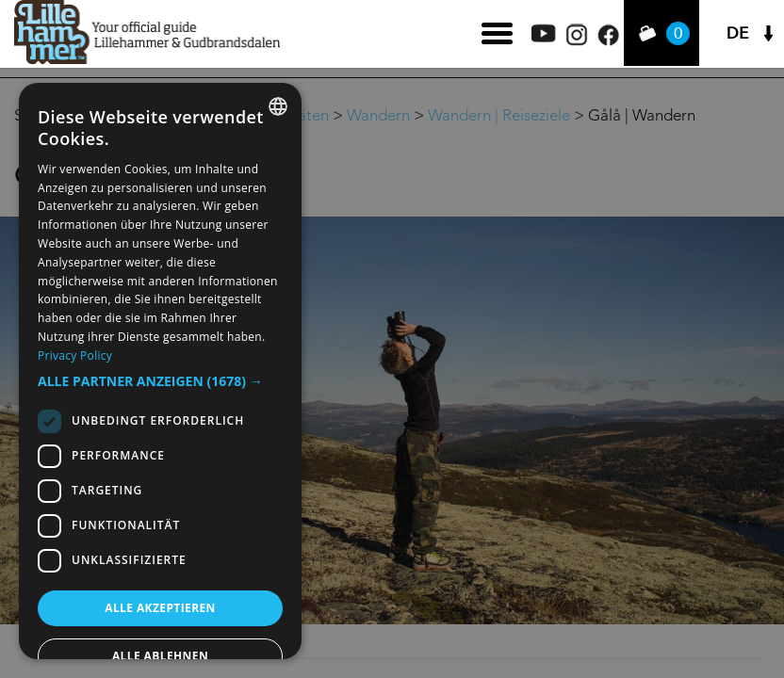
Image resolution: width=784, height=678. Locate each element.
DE (737, 33)
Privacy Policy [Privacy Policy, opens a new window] (75, 355)
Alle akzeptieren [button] (160, 608)
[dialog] (160, 371)
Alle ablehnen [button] (160, 656)
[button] (160, 381)
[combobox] (278, 106)
